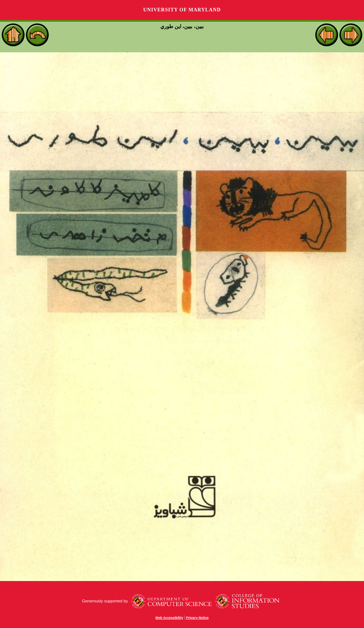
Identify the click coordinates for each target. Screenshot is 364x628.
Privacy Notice (197, 618)
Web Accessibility (169, 618)
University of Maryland (182, 10)
